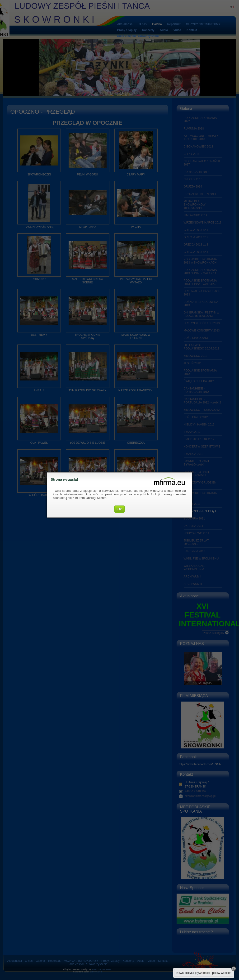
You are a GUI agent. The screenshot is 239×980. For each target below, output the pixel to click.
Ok (120, 509)
